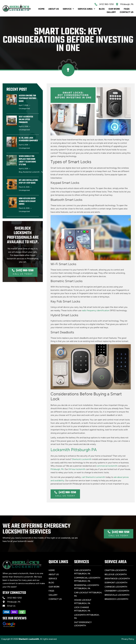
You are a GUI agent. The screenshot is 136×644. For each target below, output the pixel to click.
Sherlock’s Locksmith (82, 459)
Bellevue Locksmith (116, 574)
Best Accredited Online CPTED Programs (26, 120)
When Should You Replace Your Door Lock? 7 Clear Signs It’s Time (27, 161)
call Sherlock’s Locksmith (93, 477)
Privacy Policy (128, 639)
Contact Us (127, 12)
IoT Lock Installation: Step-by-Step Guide (28, 182)
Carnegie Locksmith (116, 587)
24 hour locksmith (77, 469)
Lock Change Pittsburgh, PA (82, 609)
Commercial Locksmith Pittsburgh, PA (87, 579)
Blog (102, 9)
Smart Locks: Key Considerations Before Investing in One (68, 40)
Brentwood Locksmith (117, 579)
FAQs (127, 9)
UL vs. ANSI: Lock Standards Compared (28, 139)
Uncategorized (24, 109)
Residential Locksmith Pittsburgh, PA (87, 587)
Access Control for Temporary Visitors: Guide (28, 99)
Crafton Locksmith (116, 570)
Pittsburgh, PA (57, 469)
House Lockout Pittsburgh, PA (83, 602)
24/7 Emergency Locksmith (83, 624)
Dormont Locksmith (116, 583)
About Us (54, 9)
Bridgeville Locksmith (117, 595)
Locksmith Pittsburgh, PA (87, 617)
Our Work (114, 9)
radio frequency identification (96, 310)
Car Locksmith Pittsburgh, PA (82, 572)
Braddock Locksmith (116, 599)
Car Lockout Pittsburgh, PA (88, 594)
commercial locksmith (107, 466)
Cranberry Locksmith (117, 591)
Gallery (111, 12)
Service (68, 9)
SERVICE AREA (86, 9)
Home (41, 9)
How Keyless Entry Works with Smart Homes (27, 201)
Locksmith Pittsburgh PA (74, 450)
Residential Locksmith (31, 172)
